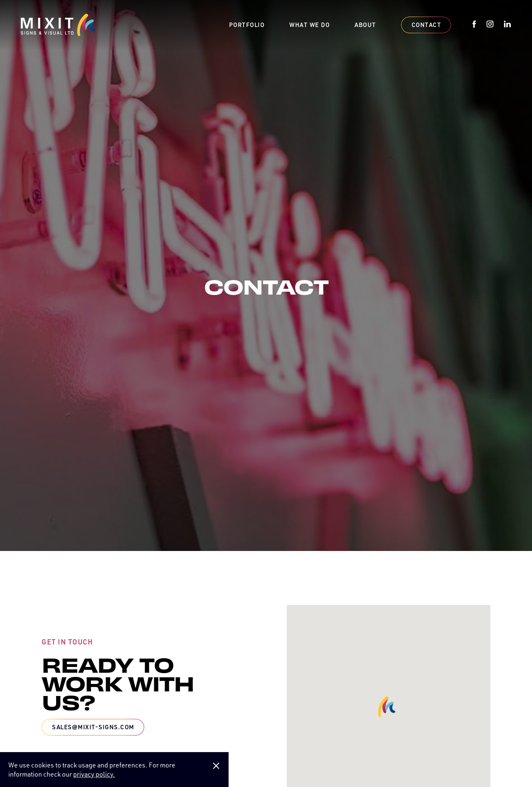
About (365, 25)
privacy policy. (94, 774)
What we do (309, 25)
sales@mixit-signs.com (93, 727)
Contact (426, 25)
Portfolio (247, 25)
